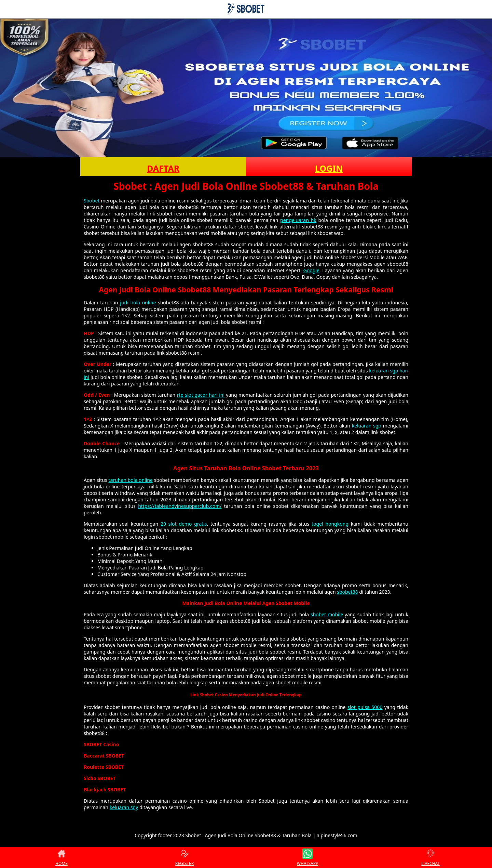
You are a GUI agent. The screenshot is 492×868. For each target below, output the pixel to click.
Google (311, 270)
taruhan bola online (131, 480)
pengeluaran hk (298, 220)
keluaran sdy (124, 807)
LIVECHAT (430, 857)
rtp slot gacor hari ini (201, 395)
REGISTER (184, 857)
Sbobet (92, 201)
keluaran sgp (367, 426)
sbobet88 (347, 592)
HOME (61, 857)
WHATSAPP (307, 857)
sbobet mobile (327, 614)
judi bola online (138, 303)
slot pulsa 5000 (365, 707)
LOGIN (329, 168)
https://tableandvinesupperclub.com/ (180, 506)
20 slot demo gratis (184, 524)
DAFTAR (163, 168)
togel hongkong (330, 524)
